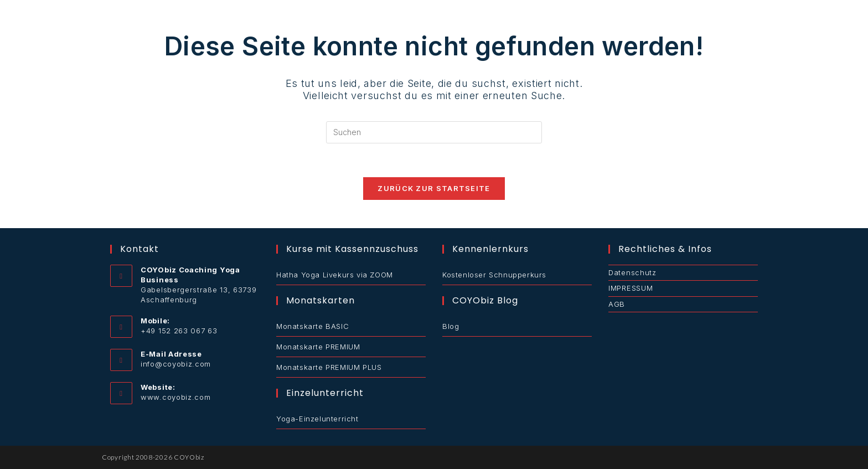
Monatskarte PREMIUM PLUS (329, 367)
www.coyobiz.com (176, 397)
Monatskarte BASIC (312, 326)
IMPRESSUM (631, 288)
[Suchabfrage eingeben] (434, 132)
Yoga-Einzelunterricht (317, 419)
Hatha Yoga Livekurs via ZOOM (335, 275)
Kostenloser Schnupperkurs (494, 275)
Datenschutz (632, 272)
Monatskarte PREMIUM (318, 347)
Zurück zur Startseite (434, 188)
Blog (451, 326)
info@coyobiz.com (176, 364)
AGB (617, 304)
